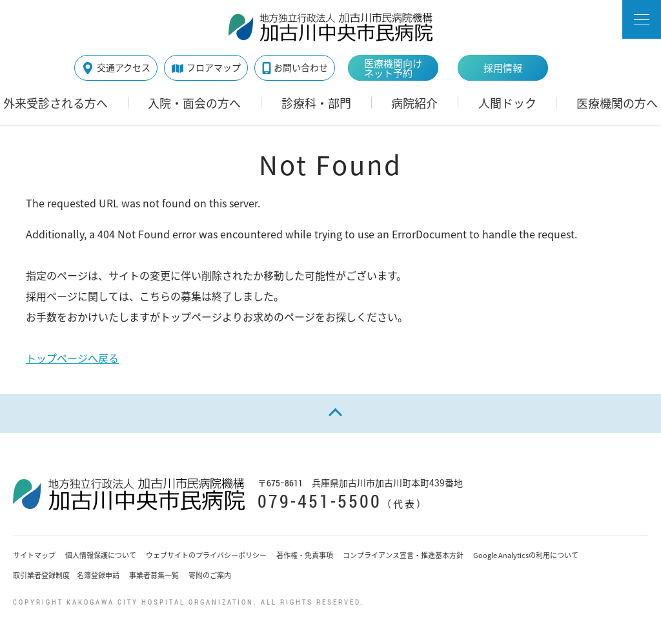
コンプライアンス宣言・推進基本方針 (403, 555)
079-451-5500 (320, 501)
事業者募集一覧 (154, 575)
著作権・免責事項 (305, 555)
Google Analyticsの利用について (526, 555)
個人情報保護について (101, 555)
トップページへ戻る (72, 358)
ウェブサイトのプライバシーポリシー (206, 555)
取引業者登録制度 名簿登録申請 (66, 575)
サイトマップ (34, 555)
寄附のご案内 (210, 575)
